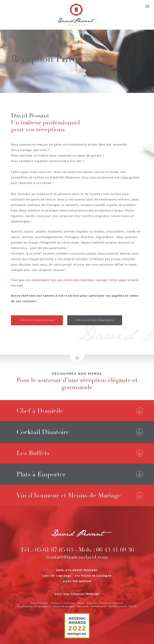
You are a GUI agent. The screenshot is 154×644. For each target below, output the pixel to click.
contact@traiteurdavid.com (77, 557)
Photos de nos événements (95, 321)
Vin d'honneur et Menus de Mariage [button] (69, 495)
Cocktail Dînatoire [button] (43, 432)
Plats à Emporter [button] (41, 474)
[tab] (77, 411)
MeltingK (93, 594)
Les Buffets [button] (33, 453)
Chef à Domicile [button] (40, 411)
